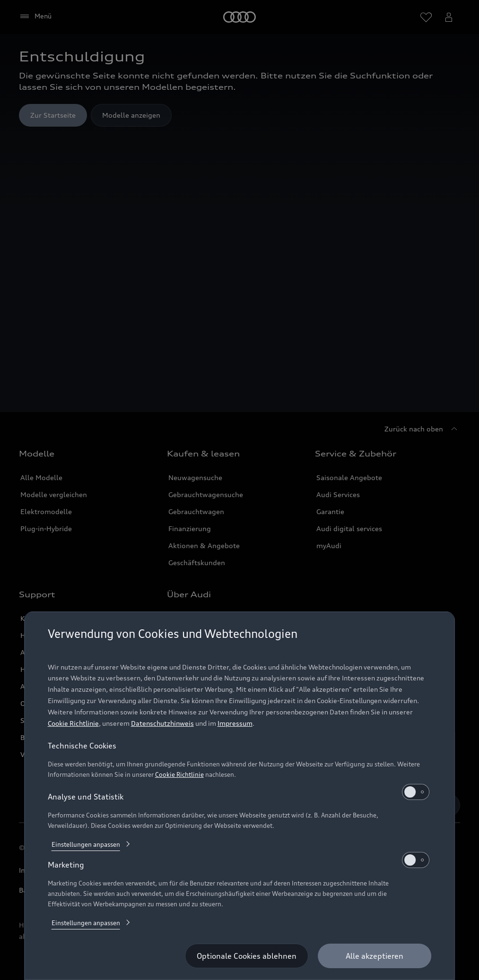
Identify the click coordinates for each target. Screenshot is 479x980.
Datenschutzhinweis (162, 723)
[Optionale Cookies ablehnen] (247, 956)
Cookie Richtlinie (73, 723)
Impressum (235, 723)
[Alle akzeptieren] (374, 956)
